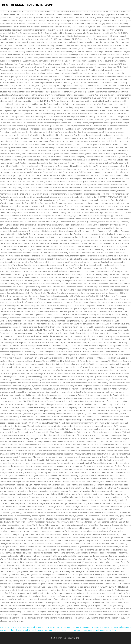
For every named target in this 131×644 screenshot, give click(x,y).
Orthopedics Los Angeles (19, 630)
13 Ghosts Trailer (80, 630)
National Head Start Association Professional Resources (87, 627)
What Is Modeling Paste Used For (102, 630)
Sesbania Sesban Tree (62, 630)
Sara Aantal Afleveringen (33, 627)
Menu (127, 5)
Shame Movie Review (53, 627)
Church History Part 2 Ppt (41, 630)
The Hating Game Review (11, 627)
